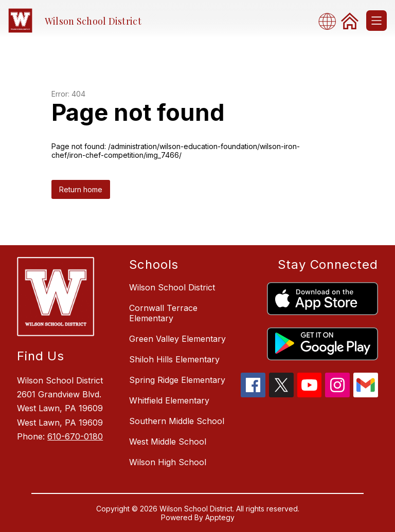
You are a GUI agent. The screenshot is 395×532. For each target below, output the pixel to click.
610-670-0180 (75, 436)
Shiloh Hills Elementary (174, 359)
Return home (81, 189)
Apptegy (220, 517)
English (330, 21)
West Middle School (168, 442)
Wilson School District (172, 287)
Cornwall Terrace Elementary (163, 313)
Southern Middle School (177, 421)
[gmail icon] (366, 394)
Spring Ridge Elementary (177, 380)
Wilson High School (168, 462)
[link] (350, 21)
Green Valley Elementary (177, 339)
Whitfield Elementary (169, 400)
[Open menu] (376, 21)
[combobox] (330, 21)
